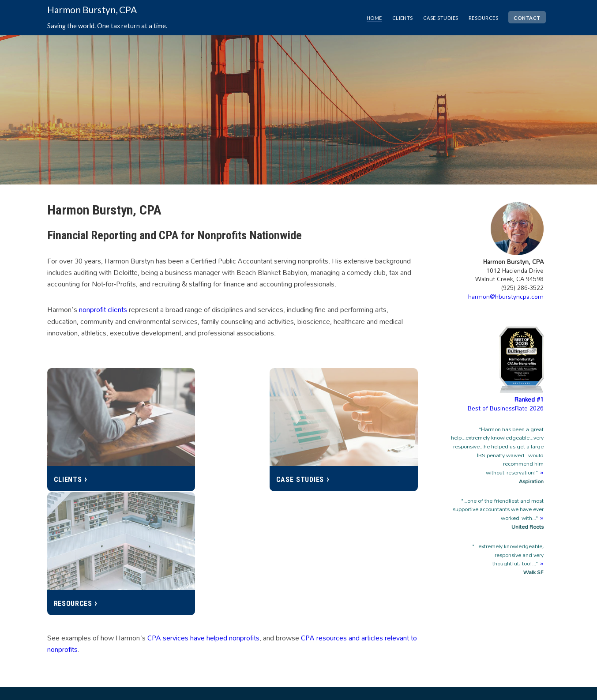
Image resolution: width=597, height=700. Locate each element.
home (366, 17)
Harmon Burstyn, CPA (92, 9)
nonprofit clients (103, 309)
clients (395, 17)
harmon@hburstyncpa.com (506, 297)
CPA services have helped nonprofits (203, 495)
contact (526, 17)
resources (480, 17)
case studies (435, 17)
